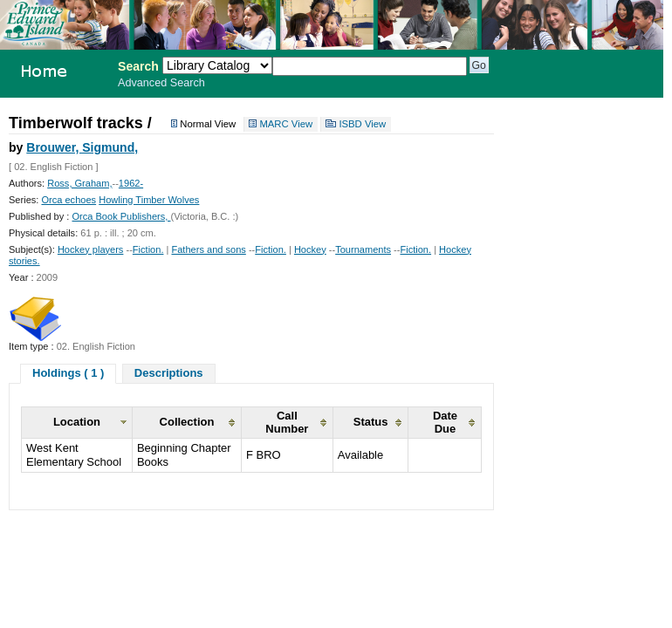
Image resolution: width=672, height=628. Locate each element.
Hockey (310, 249)
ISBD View (362, 125)
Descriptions (169, 373)
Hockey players (91, 249)
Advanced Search (161, 83)
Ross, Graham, (79, 183)
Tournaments (363, 249)
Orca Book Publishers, (121, 216)
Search (138, 66)
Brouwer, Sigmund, (82, 147)
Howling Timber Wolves (149, 200)
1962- (131, 183)
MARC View (286, 125)
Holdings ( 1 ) (68, 373)
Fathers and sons (208, 249)
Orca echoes (69, 200)
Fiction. (148, 249)
